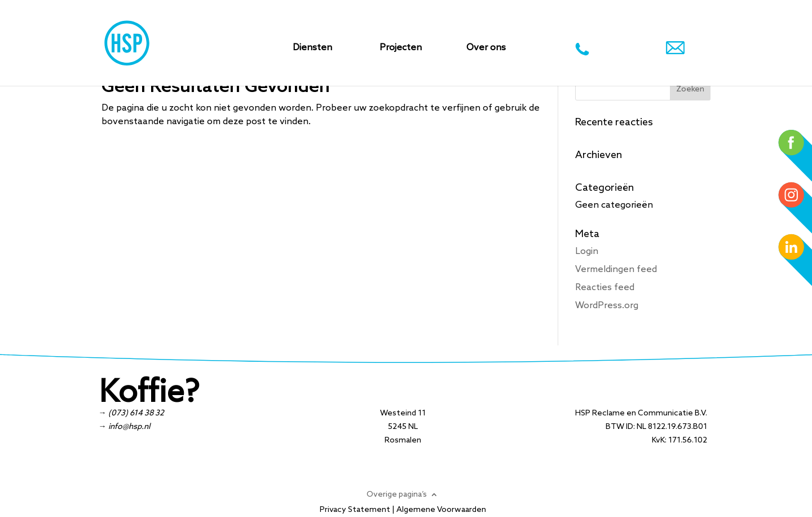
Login (587, 251)
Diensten (312, 49)
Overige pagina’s (397, 494)
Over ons (486, 49)
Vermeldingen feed (616, 270)
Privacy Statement (355, 510)
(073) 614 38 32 (136, 413)
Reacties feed (605, 288)
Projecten (401, 49)
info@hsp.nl (129, 427)
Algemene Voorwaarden (441, 510)
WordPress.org (607, 306)
